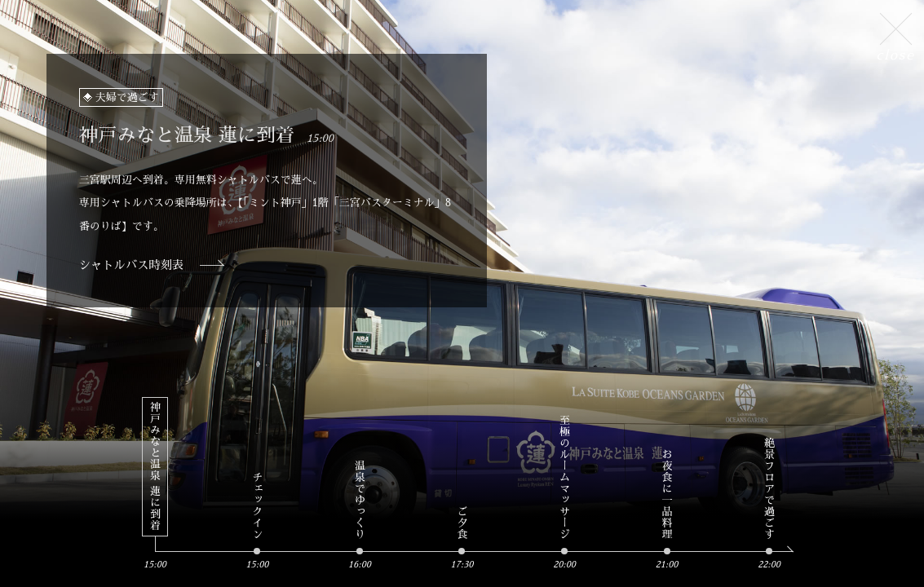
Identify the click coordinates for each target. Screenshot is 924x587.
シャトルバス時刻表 (132, 265)
